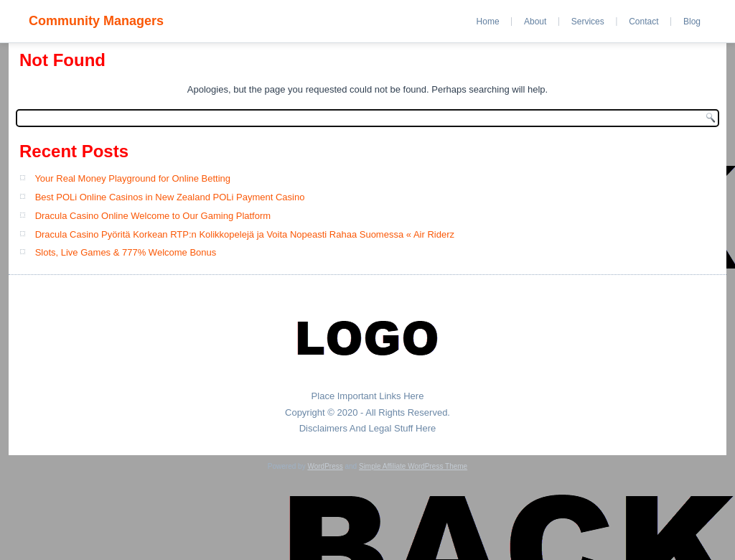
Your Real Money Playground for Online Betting (132, 178)
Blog (692, 22)
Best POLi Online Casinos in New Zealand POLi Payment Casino (170, 197)
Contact (643, 22)
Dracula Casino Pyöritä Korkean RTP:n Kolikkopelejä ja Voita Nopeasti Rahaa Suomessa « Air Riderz (245, 234)
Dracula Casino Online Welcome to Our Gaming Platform (153, 216)
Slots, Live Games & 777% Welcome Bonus (126, 252)
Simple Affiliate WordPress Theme (413, 466)
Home (488, 22)
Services (588, 22)
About (535, 22)
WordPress (325, 466)
